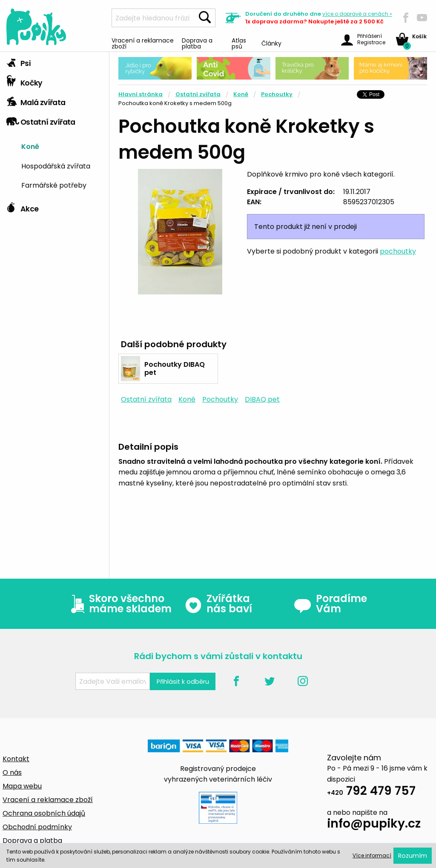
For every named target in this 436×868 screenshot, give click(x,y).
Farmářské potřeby (54, 185)
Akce (22, 207)
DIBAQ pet (262, 399)
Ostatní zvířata (41, 120)
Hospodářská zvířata (56, 166)
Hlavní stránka (141, 94)
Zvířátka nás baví (218, 604)
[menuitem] (62, 146)
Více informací (372, 855)
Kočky (24, 81)
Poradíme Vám (330, 604)
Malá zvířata (36, 100)
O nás (12, 772)
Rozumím (413, 856)
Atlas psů (239, 43)
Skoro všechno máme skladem (119, 604)
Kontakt (16, 759)
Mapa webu (22, 786)
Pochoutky (277, 94)
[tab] (54, 62)
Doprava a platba (197, 43)
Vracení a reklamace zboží (143, 43)
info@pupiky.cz (374, 825)
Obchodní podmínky (37, 827)
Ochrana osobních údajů (44, 813)
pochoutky (398, 251)
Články (271, 43)
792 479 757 (371, 792)
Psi (18, 61)
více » (357, 14)
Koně (30, 146)
